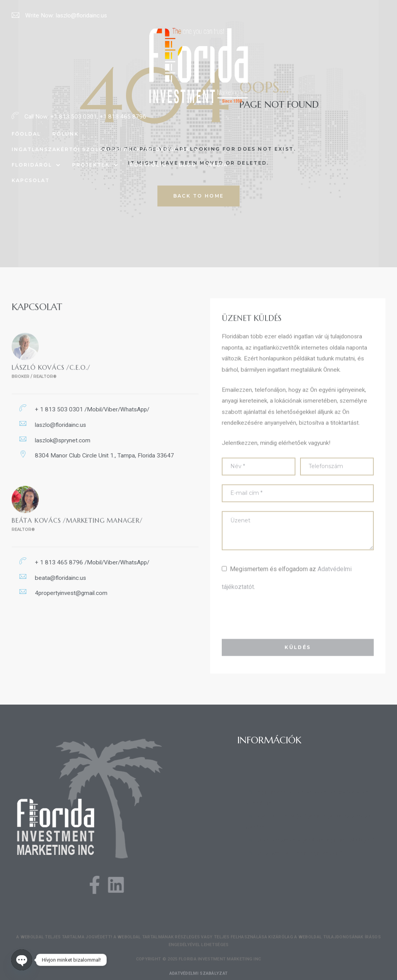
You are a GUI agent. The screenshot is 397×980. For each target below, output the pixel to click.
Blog (187, 165)
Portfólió (148, 165)
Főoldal (26, 134)
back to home (199, 196)
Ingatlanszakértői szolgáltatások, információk (105, 150)
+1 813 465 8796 (123, 117)
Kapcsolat (31, 180)
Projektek (95, 165)
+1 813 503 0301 (74, 117)
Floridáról (36, 165)
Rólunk (66, 134)
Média (218, 165)
